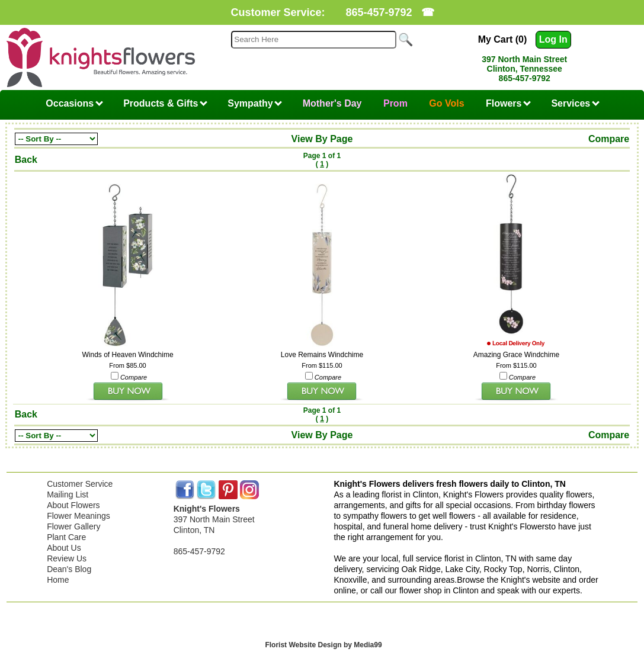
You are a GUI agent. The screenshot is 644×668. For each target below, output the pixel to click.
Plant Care (66, 537)
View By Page (322, 139)
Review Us (67, 558)
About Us (64, 548)
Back (26, 160)
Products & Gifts (165, 103)
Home (58, 580)
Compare (609, 139)
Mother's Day (332, 103)
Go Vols (446, 103)
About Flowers (73, 505)
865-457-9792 (379, 12)
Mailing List (68, 494)
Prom (395, 103)
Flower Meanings (79, 516)
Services (575, 103)
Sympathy (255, 103)
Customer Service (80, 484)
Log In (553, 39)
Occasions (74, 103)
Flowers (508, 103)
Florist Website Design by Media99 (323, 645)
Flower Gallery (73, 526)
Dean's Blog (69, 569)
